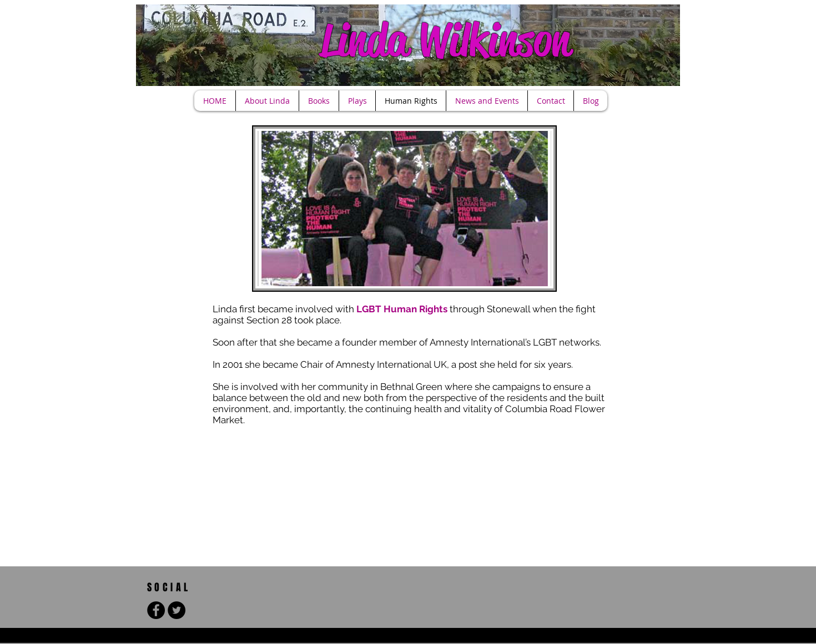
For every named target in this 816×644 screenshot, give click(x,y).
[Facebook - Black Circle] (156, 610)
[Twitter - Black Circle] (177, 610)
